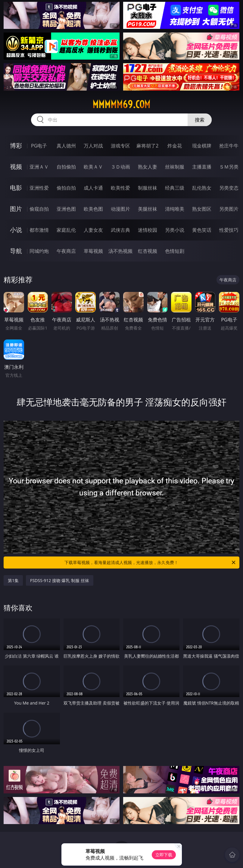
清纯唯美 (175, 209)
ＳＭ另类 (229, 167)
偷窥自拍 (39, 209)
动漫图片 (120, 209)
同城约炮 (39, 251)
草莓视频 (93, 251)
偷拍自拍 (66, 188)
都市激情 (39, 230)
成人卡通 (93, 188)
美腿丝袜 (148, 209)
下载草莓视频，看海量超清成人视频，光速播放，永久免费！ (150, 563)
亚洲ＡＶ (39, 167)
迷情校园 (148, 230)
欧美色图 (93, 209)
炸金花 (175, 146)
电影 (16, 188)
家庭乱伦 (66, 230)
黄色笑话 (202, 230)
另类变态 (229, 188)
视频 (16, 167)
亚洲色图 (66, 209)
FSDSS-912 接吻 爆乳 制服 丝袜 (60, 580)
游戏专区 (120, 146)
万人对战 (93, 146)
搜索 (200, 120)
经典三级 (175, 188)
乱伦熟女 (202, 188)
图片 (16, 209)
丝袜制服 (175, 167)
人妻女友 (93, 230)
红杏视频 (148, 251)
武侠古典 (120, 230)
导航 (16, 251)
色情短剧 (175, 251)
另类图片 (229, 209)
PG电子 (39, 146)
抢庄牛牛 (229, 146)
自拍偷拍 (66, 167)
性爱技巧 (229, 230)
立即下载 (164, 855)
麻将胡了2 (147, 146)
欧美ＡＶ (93, 167)
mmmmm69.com (121, 104)
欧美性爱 (120, 188)
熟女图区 (202, 209)
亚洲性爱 (39, 188)
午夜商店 (66, 251)
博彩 (16, 146)
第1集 (13, 580)
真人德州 (66, 146)
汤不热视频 (120, 251)
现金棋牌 (202, 146)
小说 (16, 230)
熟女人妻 (148, 167)
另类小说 (175, 230)
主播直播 (202, 167)
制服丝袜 (148, 188)
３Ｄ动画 (120, 167)
